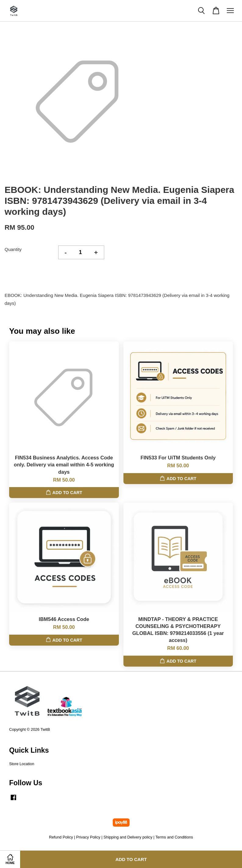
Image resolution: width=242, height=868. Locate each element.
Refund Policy (61, 837)
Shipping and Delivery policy (128, 837)
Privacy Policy (88, 837)
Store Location (22, 764)
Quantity (13, 249)
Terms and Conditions (174, 837)
